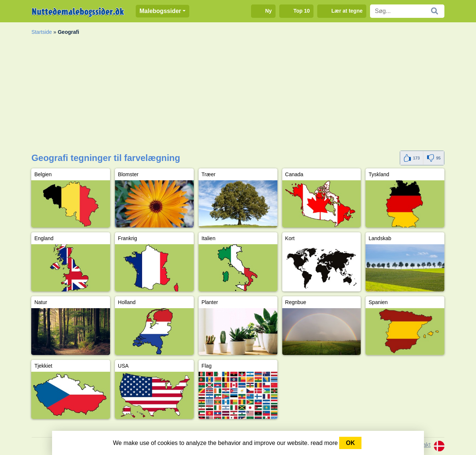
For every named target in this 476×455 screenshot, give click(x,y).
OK (350, 443)
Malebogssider (160, 11)
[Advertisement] (238, 95)
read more (324, 443)
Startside (41, 32)
